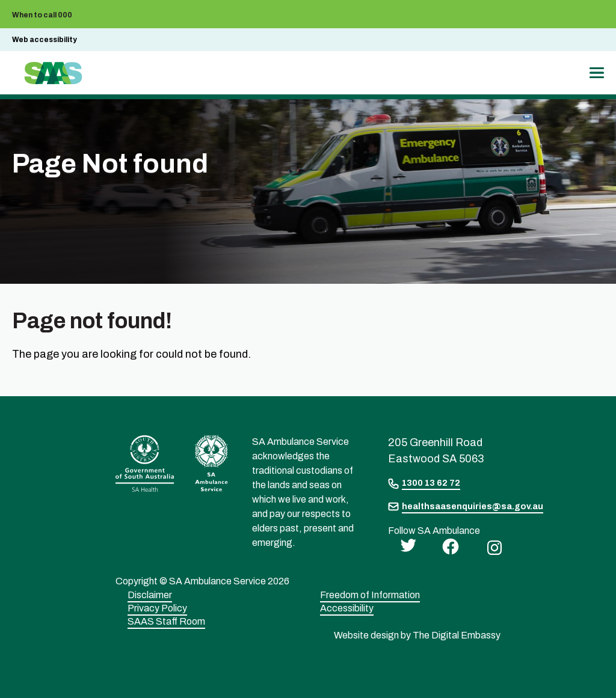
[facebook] (448, 546)
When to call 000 (42, 15)
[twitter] (405, 544)
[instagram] (491, 547)
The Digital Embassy (457, 635)
